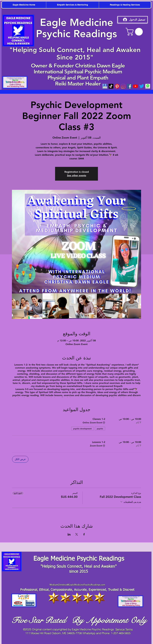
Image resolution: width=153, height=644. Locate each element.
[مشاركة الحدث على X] (77, 534)
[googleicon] (105, 86)
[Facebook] (129, 86)
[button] (135, 32)
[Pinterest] (117, 86)
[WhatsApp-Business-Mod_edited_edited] (148, 86)
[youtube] (135, 86)
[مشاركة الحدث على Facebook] (84, 534)
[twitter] (142, 86)
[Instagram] (123, 86)
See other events (77, 175)
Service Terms (124, 629)
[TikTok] (111, 86)
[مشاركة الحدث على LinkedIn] (69, 534)
